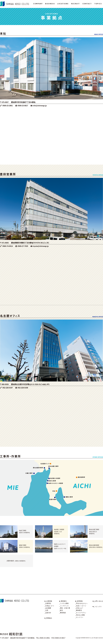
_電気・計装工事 (65, 608)
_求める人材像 (80, 615)
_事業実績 (62, 613)
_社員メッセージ (81, 606)
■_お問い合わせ (98, 601)
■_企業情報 (48, 601)
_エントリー (79, 617)
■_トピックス (97, 606)
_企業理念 (48, 603)
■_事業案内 (63, 601)
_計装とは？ (79, 608)
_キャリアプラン (81, 613)
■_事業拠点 (48, 618)
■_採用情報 (79, 601)
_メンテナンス (64, 606)
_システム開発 (64, 603)
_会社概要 (48, 608)
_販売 (61, 610)
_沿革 (46, 610)
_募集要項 (78, 610)
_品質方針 (48, 613)
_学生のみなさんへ (81, 603)
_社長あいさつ (49, 606)
